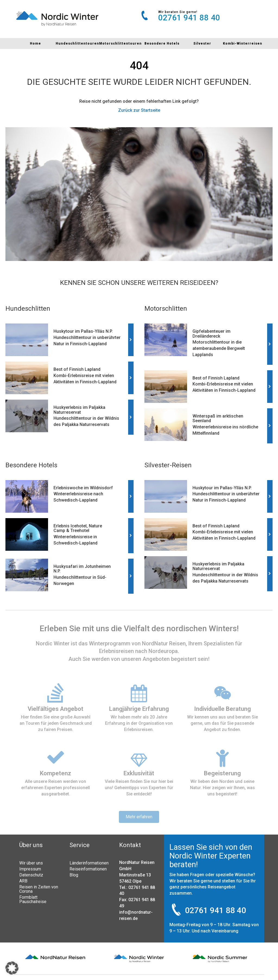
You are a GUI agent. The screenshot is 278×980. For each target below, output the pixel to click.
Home (35, 43)
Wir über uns (31, 863)
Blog (74, 875)
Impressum (30, 869)
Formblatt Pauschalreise (33, 899)
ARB (23, 881)
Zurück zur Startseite (139, 110)
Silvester (202, 43)
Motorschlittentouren (120, 43)
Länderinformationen (89, 863)
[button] (12, 968)
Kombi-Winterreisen (243, 43)
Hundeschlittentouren (77, 43)
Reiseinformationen (88, 869)
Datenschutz (31, 875)
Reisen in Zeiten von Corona (39, 889)
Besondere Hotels (162, 43)
